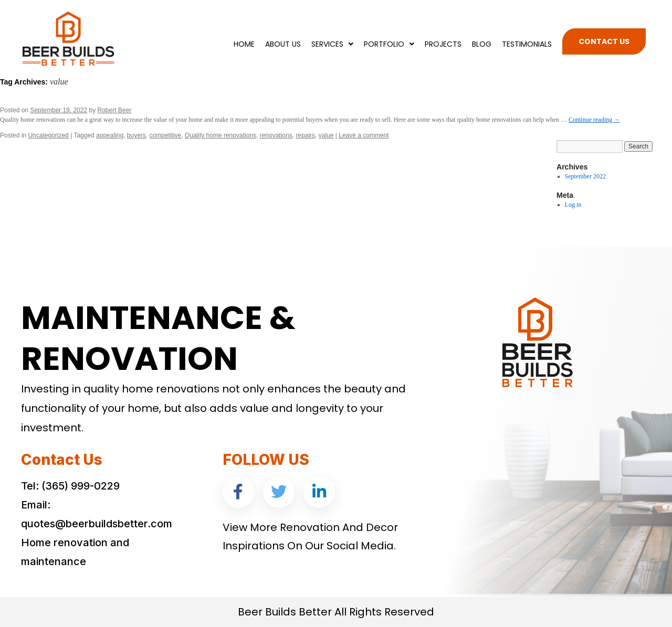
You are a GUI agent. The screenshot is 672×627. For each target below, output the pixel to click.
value (326, 135)
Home (244, 44)
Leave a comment (364, 135)
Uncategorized (48, 135)
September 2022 (585, 176)
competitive (166, 135)
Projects (443, 44)
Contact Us (604, 41)
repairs (305, 135)
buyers (136, 135)
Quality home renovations (220, 135)
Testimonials (527, 44)
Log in (573, 205)
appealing (110, 135)
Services (332, 44)
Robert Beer (115, 110)
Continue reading (594, 120)
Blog (482, 44)
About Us (283, 44)
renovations (276, 135)
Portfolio (389, 44)
